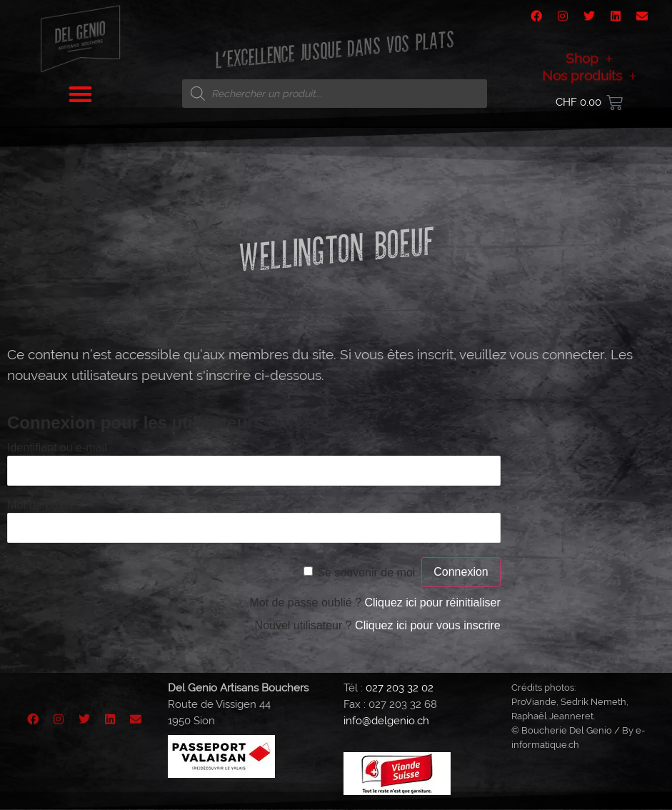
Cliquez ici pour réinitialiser (432, 602)
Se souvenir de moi (366, 572)
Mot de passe (41, 505)
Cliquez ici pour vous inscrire (428, 625)
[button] (80, 87)
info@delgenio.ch (386, 721)
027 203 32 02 (400, 688)
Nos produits (590, 88)
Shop (590, 71)
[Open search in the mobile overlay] (335, 94)
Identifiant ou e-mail (57, 447)
